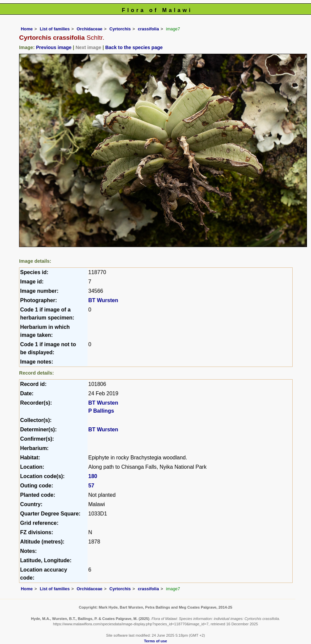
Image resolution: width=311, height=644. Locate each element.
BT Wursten (103, 300)
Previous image (54, 47)
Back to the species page (134, 47)
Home (27, 29)
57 (91, 486)
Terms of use (155, 641)
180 (93, 476)
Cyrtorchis (120, 29)
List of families (55, 29)
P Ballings (101, 411)
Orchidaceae (90, 29)
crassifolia (148, 29)
